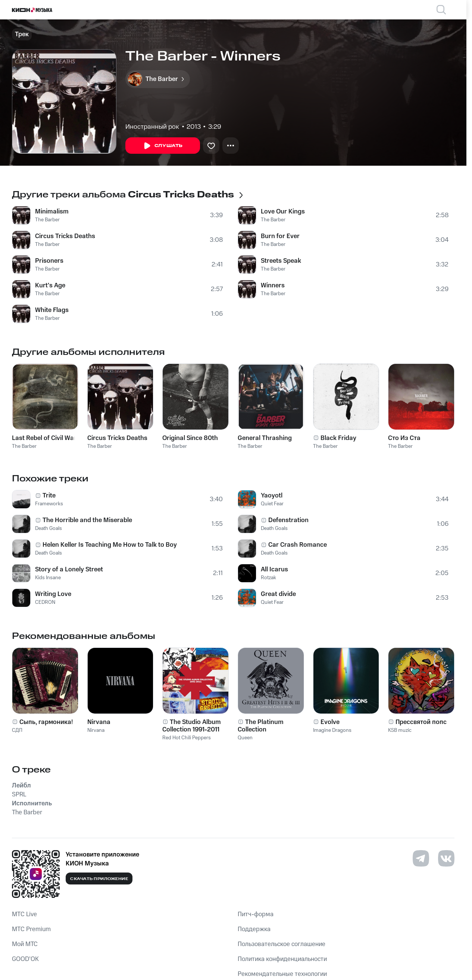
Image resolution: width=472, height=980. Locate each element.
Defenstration (288, 520)
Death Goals (49, 528)
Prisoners (49, 261)
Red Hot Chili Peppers (187, 738)
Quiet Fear (272, 504)
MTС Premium (31, 929)
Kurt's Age (50, 285)
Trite (49, 496)
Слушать (163, 146)
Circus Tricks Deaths (65, 236)
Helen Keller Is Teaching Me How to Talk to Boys (110, 545)
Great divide (278, 594)
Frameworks (49, 504)
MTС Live (24, 914)
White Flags (52, 310)
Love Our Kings (283, 212)
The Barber (47, 220)
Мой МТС (25, 944)
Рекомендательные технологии (282, 974)
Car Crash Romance (298, 545)
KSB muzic (400, 730)
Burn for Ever (280, 236)
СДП (17, 730)
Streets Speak (281, 261)
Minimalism (52, 212)
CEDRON (45, 602)
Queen (245, 738)
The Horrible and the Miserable (87, 520)
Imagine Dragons (332, 730)
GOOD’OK (25, 959)
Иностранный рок (152, 127)
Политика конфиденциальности (282, 959)
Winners (273, 285)
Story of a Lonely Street (69, 569)
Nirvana (96, 730)
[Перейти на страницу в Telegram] (421, 858)
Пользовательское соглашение (282, 944)
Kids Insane (48, 578)
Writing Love (53, 594)
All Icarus (274, 569)
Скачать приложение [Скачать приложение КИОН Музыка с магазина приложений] (99, 879)
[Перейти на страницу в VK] (446, 858)
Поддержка (254, 929)
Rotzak (268, 578)
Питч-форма (256, 914)
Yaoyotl (272, 496)
